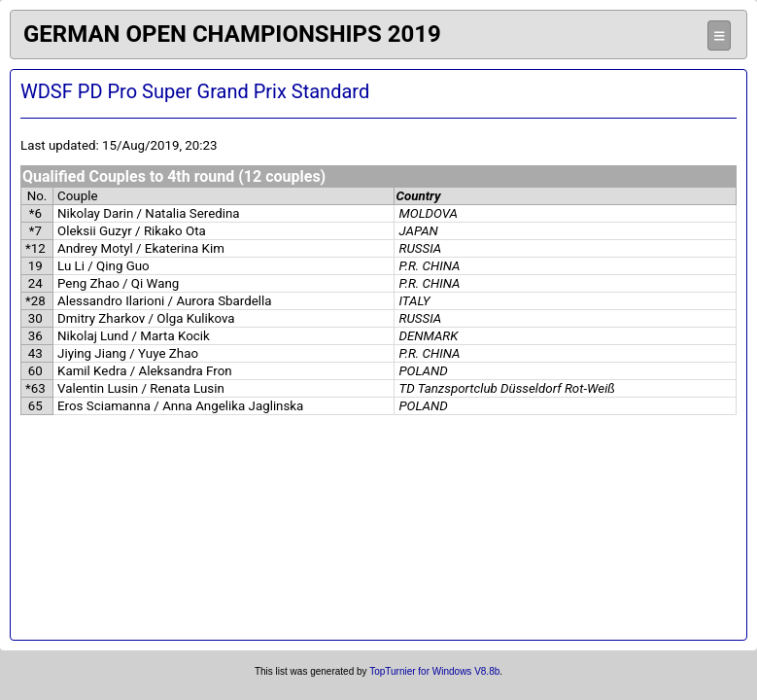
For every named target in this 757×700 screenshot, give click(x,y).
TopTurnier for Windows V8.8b (434, 671)
